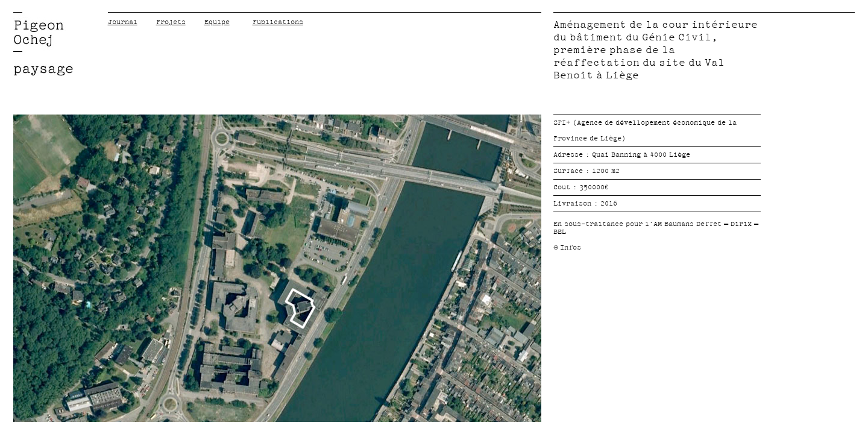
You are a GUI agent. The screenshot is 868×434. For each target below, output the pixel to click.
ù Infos (567, 247)
